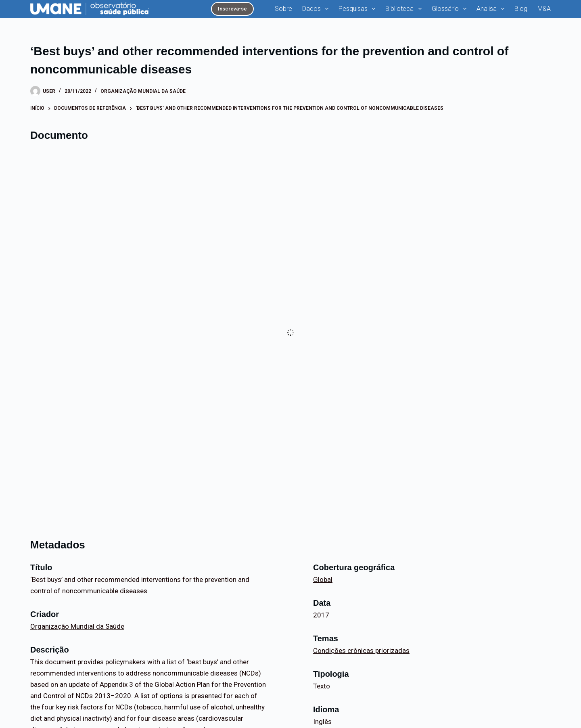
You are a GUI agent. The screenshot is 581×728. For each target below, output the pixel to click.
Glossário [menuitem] (451, 9)
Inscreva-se (232, 9)
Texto (322, 686)
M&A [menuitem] (544, 9)
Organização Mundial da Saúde (143, 91)
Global (323, 579)
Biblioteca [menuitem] (405, 9)
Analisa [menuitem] (492, 9)
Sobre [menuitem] (283, 9)
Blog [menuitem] (521, 9)
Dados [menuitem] (317, 9)
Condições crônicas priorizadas (361, 651)
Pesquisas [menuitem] (358, 9)
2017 (321, 615)
